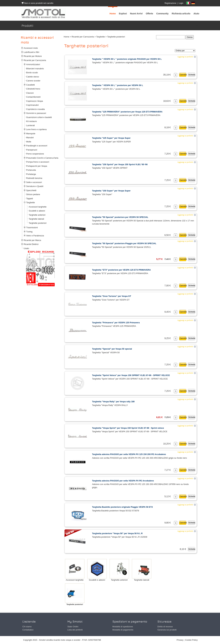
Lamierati (31, 125)
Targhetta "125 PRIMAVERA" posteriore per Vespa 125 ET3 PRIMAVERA (127, 112)
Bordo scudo (32, 73)
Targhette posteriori (38, 223)
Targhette (31, 202)
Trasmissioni (32, 227)
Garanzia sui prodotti (167, 630)
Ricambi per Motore (33, 56)
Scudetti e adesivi (37, 211)
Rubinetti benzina (34, 178)
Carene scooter (33, 81)
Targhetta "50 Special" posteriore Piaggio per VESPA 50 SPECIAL (124, 243)
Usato (26, 248)
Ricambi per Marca (32, 240)
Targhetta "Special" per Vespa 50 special (112, 349)
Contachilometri (33, 97)
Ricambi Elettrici (31, 244)
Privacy (180, 640)
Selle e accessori (34, 182)
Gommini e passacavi (36, 113)
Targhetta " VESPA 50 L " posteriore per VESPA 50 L (118, 85)
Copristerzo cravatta (36, 109)
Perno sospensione (35, 154)
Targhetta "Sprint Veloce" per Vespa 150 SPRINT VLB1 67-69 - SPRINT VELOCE (131, 375)
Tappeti (30, 199)
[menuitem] (162, 14)
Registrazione (170, 3)
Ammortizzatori (33, 64)
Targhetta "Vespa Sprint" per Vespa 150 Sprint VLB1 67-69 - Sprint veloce (128, 428)
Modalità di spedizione (123, 627)
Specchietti (31, 190)
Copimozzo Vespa (35, 101)
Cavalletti (31, 85)
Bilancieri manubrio (35, 69)
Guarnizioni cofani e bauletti (39, 117)
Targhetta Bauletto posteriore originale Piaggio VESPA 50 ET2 (122, 507)
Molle (29, 142)
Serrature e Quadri (35, 186)
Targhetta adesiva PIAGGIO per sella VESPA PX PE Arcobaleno (123, 481)
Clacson (30, 93)
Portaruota (31, 170)
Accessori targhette (38, 207)
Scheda (192, 75)
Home (67, 37)
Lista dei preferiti (75, 630)
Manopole (31, 134)
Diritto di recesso (165, 627)
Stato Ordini (73, 627)
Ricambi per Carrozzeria (35, 60)
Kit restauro (32, 121)
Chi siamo (27, 627)
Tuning (29, 232)
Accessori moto (31, 48)
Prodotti (195, 26)
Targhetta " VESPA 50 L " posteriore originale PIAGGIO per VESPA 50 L (127, 59)
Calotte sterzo (33, 77)
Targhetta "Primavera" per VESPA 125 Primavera (116, 323)
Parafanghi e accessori (37, 146)
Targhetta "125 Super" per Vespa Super (111, 138)
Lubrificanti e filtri (32, 52)
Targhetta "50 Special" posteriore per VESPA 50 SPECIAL (120, 217)
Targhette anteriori (37, 215)
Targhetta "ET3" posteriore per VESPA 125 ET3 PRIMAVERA (121, 270)
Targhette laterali (36, 219)
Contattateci (28, 630)
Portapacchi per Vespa (37, 166)
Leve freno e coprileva (36, 129)
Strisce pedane (33, 194)
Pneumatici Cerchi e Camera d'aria (42, 158)
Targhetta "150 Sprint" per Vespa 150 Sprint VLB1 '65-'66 (120, 164)
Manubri (30, 138)
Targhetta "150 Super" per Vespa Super (111, 191)
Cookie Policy (191, 640)
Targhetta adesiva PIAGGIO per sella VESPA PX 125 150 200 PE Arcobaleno (129, 454)
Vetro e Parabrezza (35, 236)
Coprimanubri (32, 105)
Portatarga (31, 174)
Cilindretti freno (33, 89)
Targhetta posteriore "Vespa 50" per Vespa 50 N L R (117, 533)
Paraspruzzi (32, 150)
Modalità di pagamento (123, 630)
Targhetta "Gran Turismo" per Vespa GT (112, 296)
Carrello (183, 75)
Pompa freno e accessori (38, 162)
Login (181, 3)
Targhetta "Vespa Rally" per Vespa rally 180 (113, 402)
